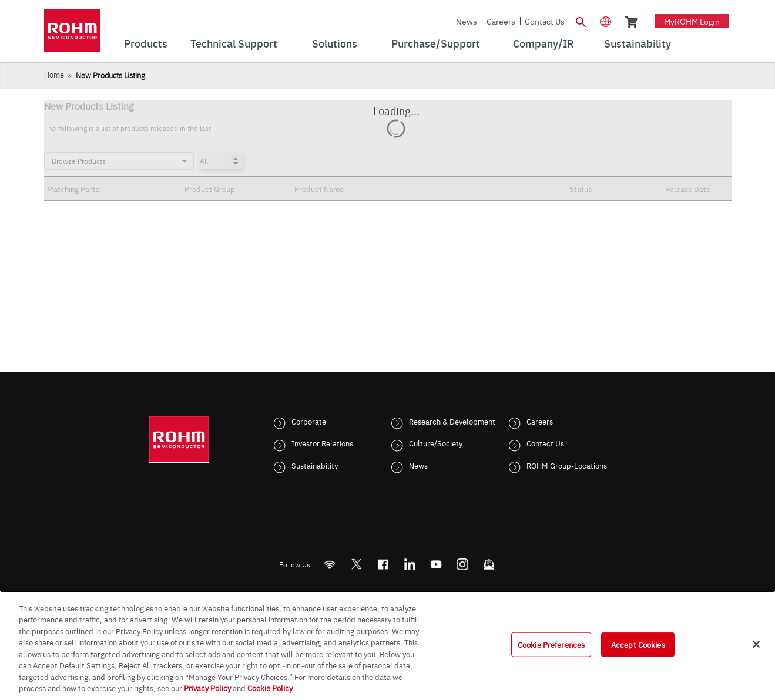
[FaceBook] (383, 564)
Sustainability (315, 465)
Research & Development (452, 421)
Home (54, 74)
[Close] (756, 644)
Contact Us (545, 21)
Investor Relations (322, 443)
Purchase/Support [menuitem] (436, 43)
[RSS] (329, 564)
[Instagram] (462, 564)
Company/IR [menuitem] (543, 43)
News (467, 21)
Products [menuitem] (146, 43)
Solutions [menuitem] (335, 43)
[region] (387, 645)
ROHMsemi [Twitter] (356, 564)
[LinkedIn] (409, 564)
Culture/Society (436, 443)
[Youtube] (436, 564)
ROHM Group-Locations (567, 465)
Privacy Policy (207, 688)
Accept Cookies (638, 644)
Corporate (309, 421)
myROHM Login (692, 21)
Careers (501, 21)
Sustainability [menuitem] (638, 43)
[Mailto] (489, 564)
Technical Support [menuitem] (234, 43)
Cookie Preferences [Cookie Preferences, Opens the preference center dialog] (551, 644)
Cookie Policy (270, 688)
